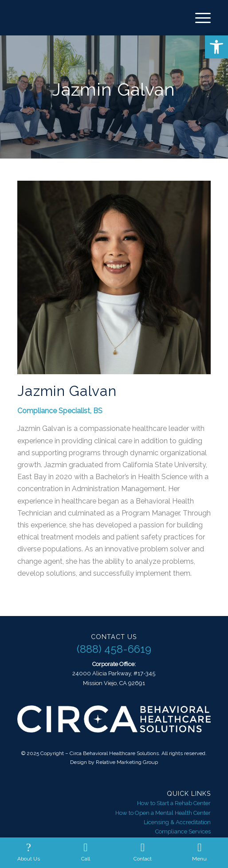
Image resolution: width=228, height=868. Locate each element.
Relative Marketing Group (127, 762)
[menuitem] (199, 18)
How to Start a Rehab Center (174, 803)
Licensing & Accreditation (177, 822)
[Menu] (199, 18)
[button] (216, 47)
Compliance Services (183, 831)
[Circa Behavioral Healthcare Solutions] (95, 18)
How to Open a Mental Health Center (163, 813)
